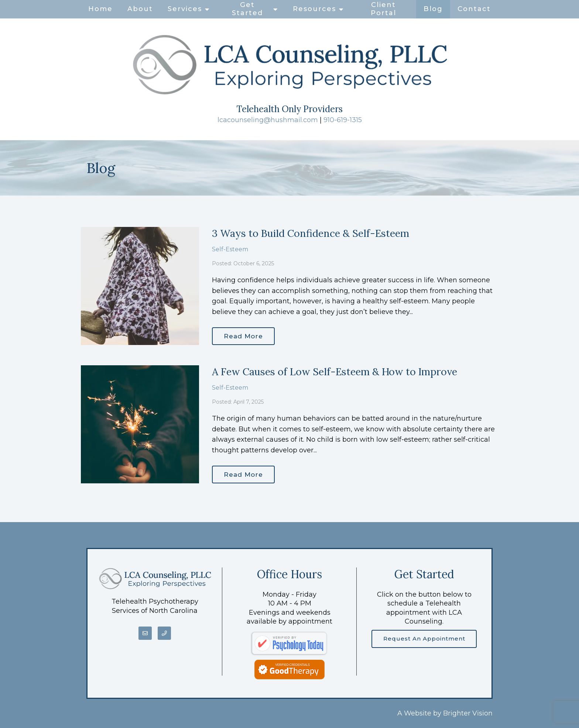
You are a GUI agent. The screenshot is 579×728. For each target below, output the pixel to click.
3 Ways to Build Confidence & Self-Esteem (311, 233)
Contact (474, 9)
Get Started (247, 9)
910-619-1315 (343, 120)
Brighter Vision (468, 713)
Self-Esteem (230, 249)
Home (100, 9)
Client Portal (383, 9)
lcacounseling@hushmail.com (268, 120)
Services (185, 9)
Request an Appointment (424, 639)
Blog (433, 9)
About (140, 9)
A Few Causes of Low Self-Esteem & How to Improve (335, 372)
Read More (245, 335)
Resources (314, 9)
